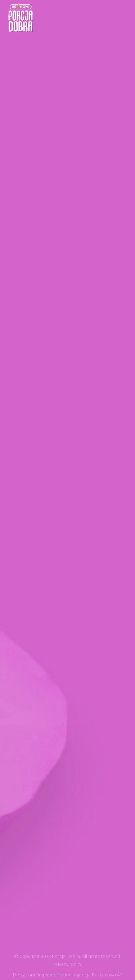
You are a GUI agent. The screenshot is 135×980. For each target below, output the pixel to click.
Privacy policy (68, 964)
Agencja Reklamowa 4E (98, 975)
